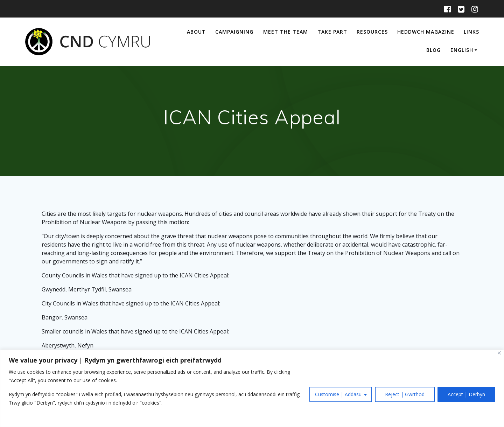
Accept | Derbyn (466, 394)
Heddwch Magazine (426, 32)
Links (471, 32)
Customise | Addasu (338, 394)
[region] (252, 388)
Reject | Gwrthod (405, 394)
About (196, 32)
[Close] (499, 353)
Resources (372, 32)
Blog (433, 50)
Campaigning (234, 32)
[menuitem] (465, 51)
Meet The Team (286, 32)
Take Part (332, 32)
